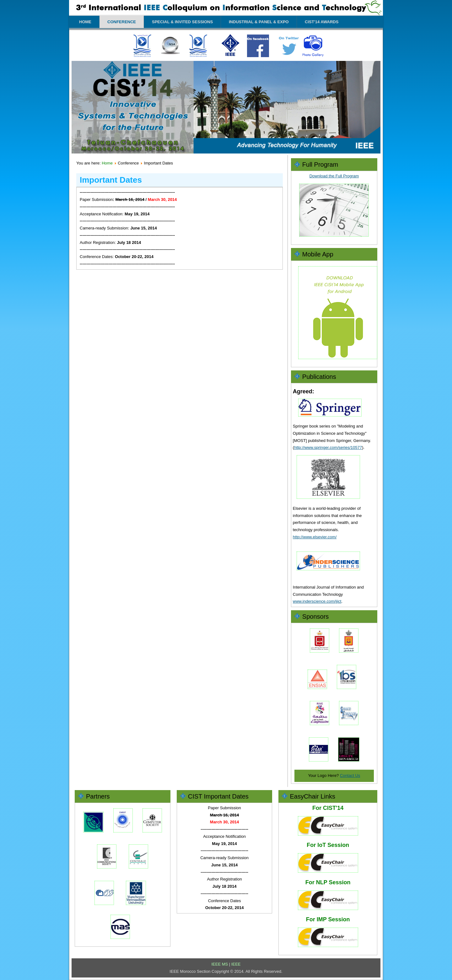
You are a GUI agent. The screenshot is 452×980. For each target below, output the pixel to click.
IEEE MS (220, 964)
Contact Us (350, 775)
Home (85, 22)
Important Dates (111, 180)
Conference (122, 22)
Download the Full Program (334, 176)
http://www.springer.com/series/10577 (328, 447)
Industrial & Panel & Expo (259, 22)
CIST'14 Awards (322, 22)
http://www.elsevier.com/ (315, 537)
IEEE (236, 964)
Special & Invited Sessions (182, 22)
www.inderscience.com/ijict (317, 601)
